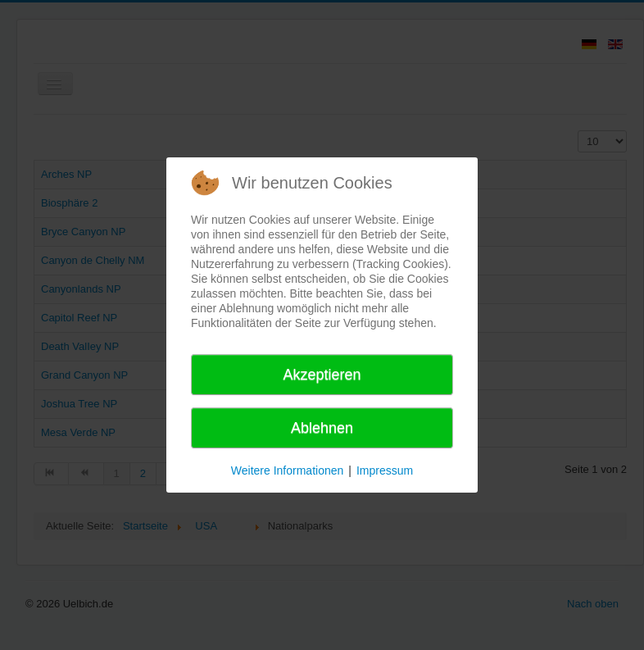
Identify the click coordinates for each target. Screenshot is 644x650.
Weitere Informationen (287, 470)
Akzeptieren (322, 375)
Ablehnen (322, 428)
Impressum (385, 470)
